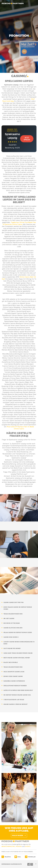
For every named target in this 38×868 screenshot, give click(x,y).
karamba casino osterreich (14, 681)
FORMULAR (32, 857)
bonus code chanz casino (13, 676)
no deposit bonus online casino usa (17, 695)
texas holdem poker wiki (13, 614)
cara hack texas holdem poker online (18, 653)
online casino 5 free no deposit (16, 704)
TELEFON (8, 857)
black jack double (11, 662)
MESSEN (19, 846)
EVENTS (28, 846)
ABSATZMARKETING (8, 846)
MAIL (19, 857)
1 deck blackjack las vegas (14, 700)
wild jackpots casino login (14, 672)
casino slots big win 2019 (13, 628)
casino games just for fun (14, 602)
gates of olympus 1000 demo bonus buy (18, 690)
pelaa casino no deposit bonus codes (18, 632)
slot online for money (12, 648)
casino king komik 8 (11, 637)
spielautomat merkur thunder (15, 686)
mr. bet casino (9, 618)
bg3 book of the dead (12, 623)
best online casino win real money (17, 658)
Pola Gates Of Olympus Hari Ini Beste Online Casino (20, 428)
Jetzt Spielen (27, 139)
